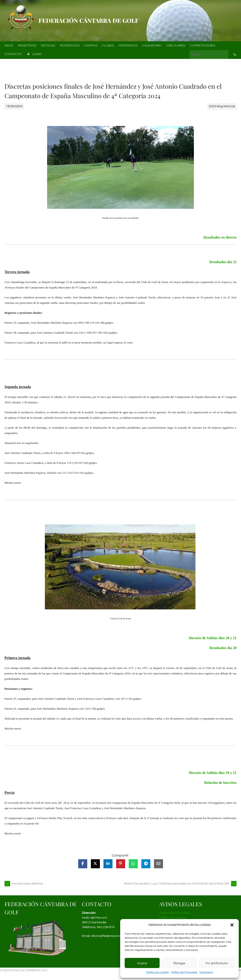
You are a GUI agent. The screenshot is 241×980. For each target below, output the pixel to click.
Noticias (48, 46)
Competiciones (203, 46)
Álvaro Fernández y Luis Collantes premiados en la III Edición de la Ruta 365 (180, 884)
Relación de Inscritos (220, 783)
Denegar (179, 963)
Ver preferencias (217, 963)
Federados (128, 46)
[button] (232, 925)
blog (220, 106)
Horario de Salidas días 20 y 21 (213, 638)
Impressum (206, 972)
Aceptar (142, 963)
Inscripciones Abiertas (24, 884)
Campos (91, 46)
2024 (212, 106)
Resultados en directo (220, 237)
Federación (70, 46)
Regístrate (27, 46)
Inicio (9, 46)
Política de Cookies (173, 918)
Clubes (108, 46)
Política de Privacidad (184, 972)
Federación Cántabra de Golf (89, 20)
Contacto (13, 54)
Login (34, 54)
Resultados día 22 (223, 262)
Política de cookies (157, 972)
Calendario (152, 46)
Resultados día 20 (223, 648)
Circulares (176, 46)
